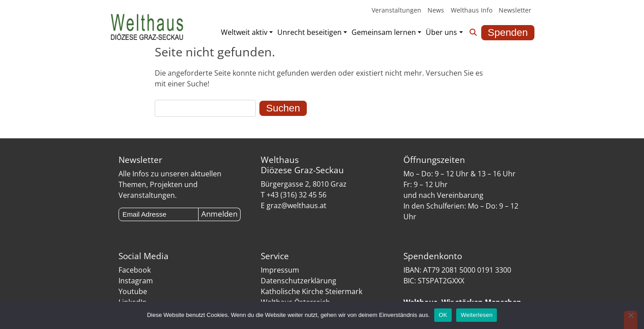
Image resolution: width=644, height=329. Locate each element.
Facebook (135, 270)
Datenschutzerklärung (299, 281)
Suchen (283, 108)
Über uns (441, 32)
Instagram (136, 281)
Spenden (508, 32)
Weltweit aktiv (244, 32)
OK (443, 315)
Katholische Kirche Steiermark (311, 291)
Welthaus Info (472, 10)
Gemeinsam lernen (384, 32)
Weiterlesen (477, 315)
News (436, 10)
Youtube (133, 291)
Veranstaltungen (396, 10)
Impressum (280, 270)
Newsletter (515, 10)
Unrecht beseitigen (309, 32)
